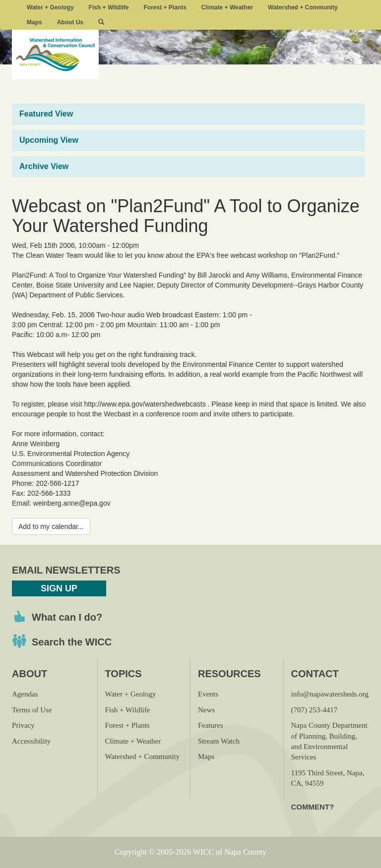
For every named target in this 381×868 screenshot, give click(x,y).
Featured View (46, 114)
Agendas (25, 694)
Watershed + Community (303, 7)
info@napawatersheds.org (330, 694)
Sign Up (59, 588)
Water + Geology (50, 7)
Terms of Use (32, 710)
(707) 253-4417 (315, 710)
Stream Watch (219, 741)
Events (208, 694)
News (206, 710)
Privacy (23, 725)
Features (211, 725)
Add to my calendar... (51, 526)
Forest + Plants (165, 7)
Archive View (44, 166)
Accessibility (31, 741)
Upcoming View (49, 140)
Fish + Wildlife (109, 7)
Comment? (313, 807)
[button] (101, 22)
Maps (34, 22)
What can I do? (67, 617)
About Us (70, 22)
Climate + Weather (227, 7)
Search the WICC (72, 642)
